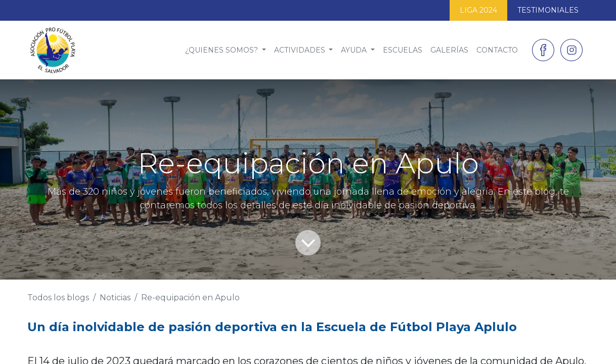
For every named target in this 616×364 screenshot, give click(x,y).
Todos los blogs (58, 298)
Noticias (115, 298)
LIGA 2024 (478, 10)
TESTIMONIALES (548, 10)
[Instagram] (571, 50)
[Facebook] (543, 50)
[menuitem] (226, 50)
